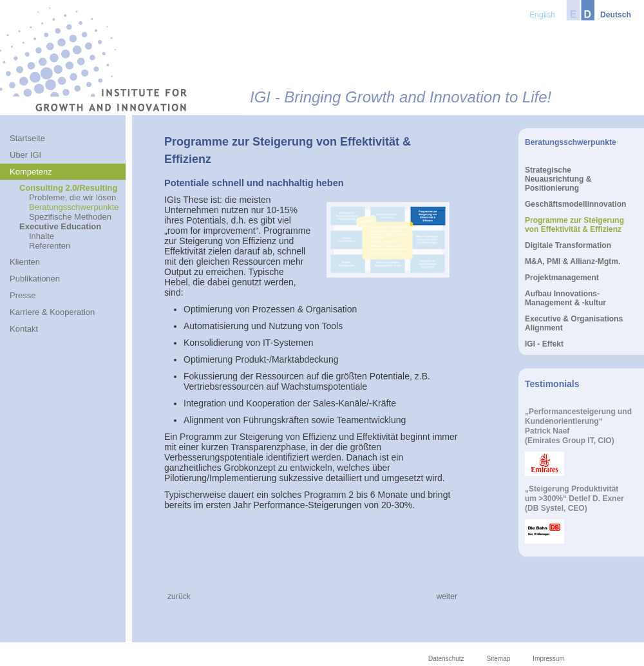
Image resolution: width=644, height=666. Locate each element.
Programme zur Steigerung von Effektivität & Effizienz (574, 225)
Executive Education (60, 226)
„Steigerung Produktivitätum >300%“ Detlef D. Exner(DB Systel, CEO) (574, 499)
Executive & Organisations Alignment (574, 323)
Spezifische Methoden (70, 217)
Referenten (50, 246)
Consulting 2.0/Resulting (68, 188)
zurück (179, 596)
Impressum (548, 659)
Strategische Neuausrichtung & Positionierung (558, 179)
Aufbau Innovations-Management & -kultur (565, 298)
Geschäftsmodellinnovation (575, 204)
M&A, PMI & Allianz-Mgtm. (573, 262)
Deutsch (616, 15)
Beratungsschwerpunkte (74, 207)
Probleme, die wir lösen (72, 197)
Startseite (27, 138)
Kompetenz (31, 172)
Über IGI (25, 155)
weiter (447, 596)
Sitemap (499, 659)
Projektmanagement (562, 278)
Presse (23, 295)
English (542, 15)
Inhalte (42, 236)
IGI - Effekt (544, 344)
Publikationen (35, 279)
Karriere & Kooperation (52, 312)
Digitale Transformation (568, 245)
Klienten (25, 262)
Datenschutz (446, 659)
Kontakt (24, 329)
